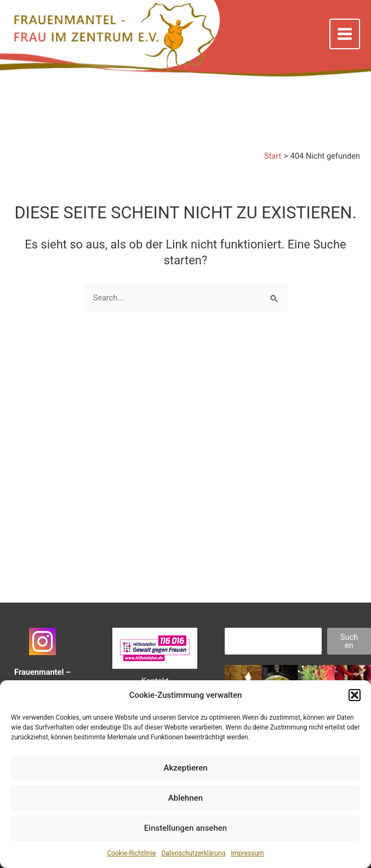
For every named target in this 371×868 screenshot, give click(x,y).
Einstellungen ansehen (185, 828)
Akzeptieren (185, 768)
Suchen (349, 641)
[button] (355, 695)
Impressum (247, 853)
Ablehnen (185, 798)
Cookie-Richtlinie (131, 853)
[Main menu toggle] (345, 34)
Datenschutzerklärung (193, 853)
